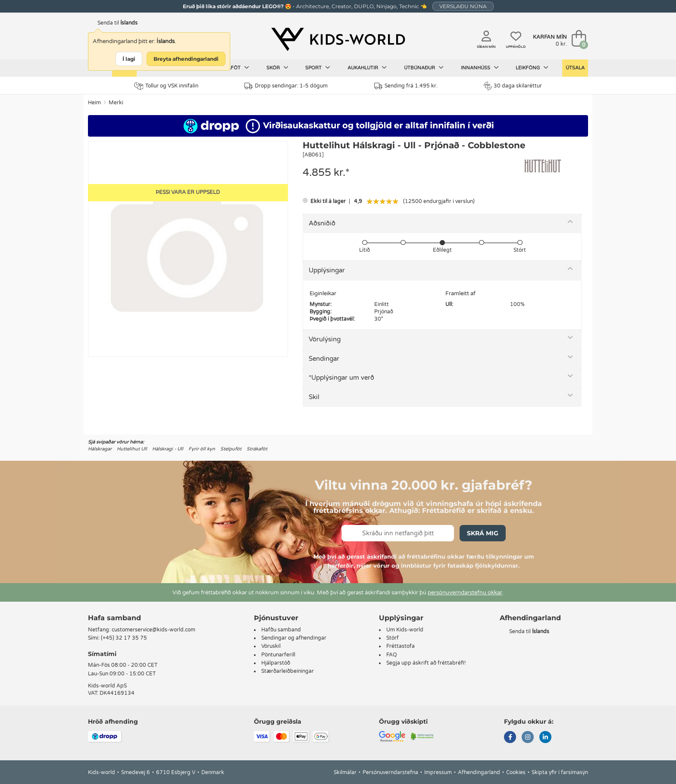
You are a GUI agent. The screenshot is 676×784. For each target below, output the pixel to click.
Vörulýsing (325, 339)
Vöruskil (271, 646)
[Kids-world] (338, 39)
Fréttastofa (401, 646)
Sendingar (324, 359)
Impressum (438, 772)
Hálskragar (100, 449)
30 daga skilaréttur (513, 86)
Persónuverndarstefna (390, 772)
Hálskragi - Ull (168, 449)
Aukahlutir (367, 68)
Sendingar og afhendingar (294, 638)
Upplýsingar (327, 270)
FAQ (392, 655)
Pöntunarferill (278, 655)
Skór (277, 68)
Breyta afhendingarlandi (186, 59)
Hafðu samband (281, 630)
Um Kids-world (405, 630)
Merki (116, 103)
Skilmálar (345, 772)
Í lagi (129, 59)
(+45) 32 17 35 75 (124, 638)
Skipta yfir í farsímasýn (560, 772)
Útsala (575, 68)
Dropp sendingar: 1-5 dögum (286, 86)
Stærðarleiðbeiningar (288, 671)
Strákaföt (257, 449)
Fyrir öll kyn (202, 449)
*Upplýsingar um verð (341, 378)
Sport (318, 68)
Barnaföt (231, 68)
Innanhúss (480, 68)
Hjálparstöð (276, 663)
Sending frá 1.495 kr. (406, 86)
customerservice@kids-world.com (153, 630)
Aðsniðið (322, 223)
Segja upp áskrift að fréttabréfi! (426, 663)
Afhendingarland (479, 772)
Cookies (516, 772)
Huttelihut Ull (132, 449)
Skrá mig (483, 533)
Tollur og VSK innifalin (166, 86)
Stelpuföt (231, 449)
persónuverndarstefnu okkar (465, 593)
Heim (94, 103)
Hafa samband (114, 618)
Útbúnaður (424, 68)
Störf (393, 638)
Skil (314, 397)
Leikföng (532, 68)
